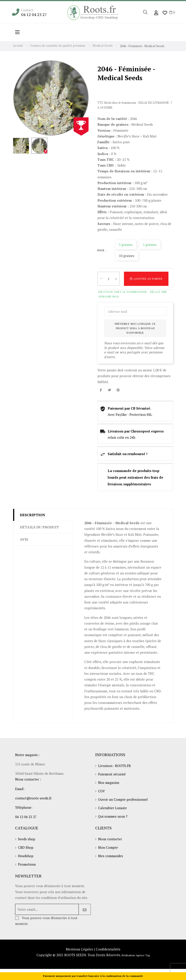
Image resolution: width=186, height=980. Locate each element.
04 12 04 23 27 (34, 14)
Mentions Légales (79, 949)
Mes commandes (111, 856)
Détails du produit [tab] (39, 527)
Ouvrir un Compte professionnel (123, 799)
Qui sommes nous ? (113, 816)
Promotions (27, 864)
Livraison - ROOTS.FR (114, 766)
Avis (24, 539)
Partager (101, 390)
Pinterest (118, 390)
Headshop (26, 856)
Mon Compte (108, 847)
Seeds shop (27, 839)
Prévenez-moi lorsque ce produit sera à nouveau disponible (135, 328)
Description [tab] (32, 515)
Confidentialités (108, 949)
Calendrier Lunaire (112, 808)
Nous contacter (110, 839)
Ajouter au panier (146, 279)
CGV (101, 791)
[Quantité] (109, 279)
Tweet (109, 390)
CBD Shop (26, 847)
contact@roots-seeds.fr (33, 798)
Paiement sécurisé (112, 774)
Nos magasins (109, 783)
